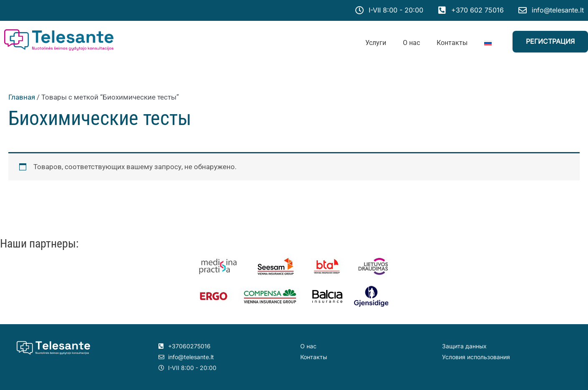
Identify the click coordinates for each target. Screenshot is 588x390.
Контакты (452, 43)
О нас (411, 43)
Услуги (376, 43)
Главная (22, 97)
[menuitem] (488, 43)
